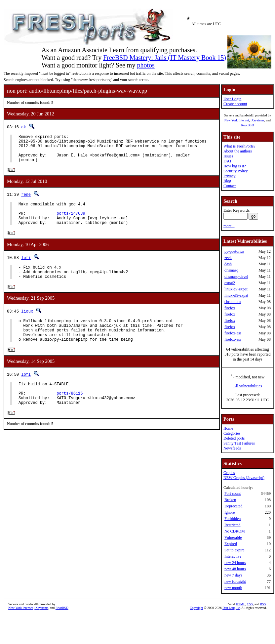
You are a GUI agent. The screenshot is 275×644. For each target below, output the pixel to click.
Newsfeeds (232, 448)
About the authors (238, 151)
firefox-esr (233, 333)
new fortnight (235, 581)
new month (233, 588)
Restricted (233, 525)
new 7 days (233, 575)
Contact (230, 186)
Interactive (233, 556)
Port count (233, 494)
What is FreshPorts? (239, 146)
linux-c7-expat (236, 289)
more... (229, 226)
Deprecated (234, 506)
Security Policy (236, 171)
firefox (230, 308)
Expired (231, 544)
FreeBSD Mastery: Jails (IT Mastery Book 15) (165, 58)
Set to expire (235, 550)
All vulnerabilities (247, 386)
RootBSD (247, 125)
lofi (26, 269)
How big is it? (235, 166)
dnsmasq (231, 270)
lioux (27, 326)
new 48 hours (235, 569)
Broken (230, 500)
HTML (241, 604)
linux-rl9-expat (236, 295)
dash (228, 264)
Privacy (230, 176)
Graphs (229, 473)
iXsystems (257, 120)
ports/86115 (70, 416)
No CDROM (235, 531)
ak (23, 127)
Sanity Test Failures (239, 443)
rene (26, 201)
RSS (263, 604)
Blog (227, 181)
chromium (233, 302)
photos (146, 65)
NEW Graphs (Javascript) (244, 478)
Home (228, 428)
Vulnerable (233, 537)
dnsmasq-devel (236, 277)
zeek (228, 258)
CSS (250, 604)
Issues (228, 156)
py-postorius (234, 251)
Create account (235, 104)
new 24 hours (235, 563)
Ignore (230, 512)
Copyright (196, 608)
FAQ (227, 161)
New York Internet (237, 120)
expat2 (230, 283)
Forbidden (233, 519)
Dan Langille (231, 608)
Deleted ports (234, 438)
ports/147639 (71, 222)
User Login (232, 99)
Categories (232, 433)
